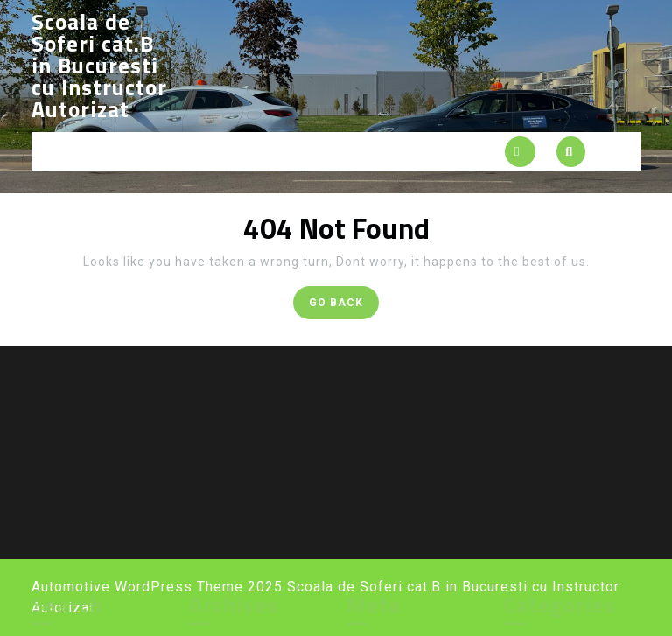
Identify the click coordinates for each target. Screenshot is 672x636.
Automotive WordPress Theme (137, 587)
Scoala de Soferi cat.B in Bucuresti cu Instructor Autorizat (99, 66)
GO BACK (344, 306)
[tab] (520, 152)
